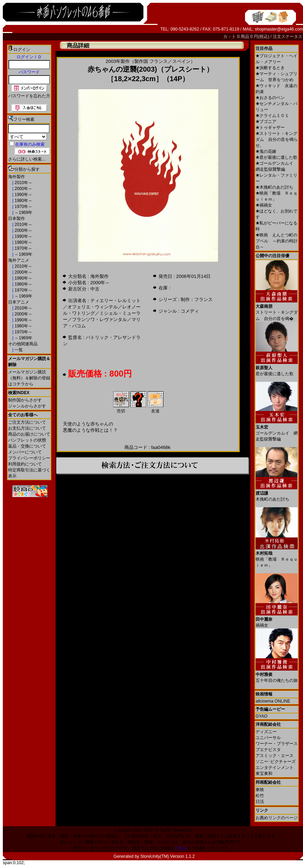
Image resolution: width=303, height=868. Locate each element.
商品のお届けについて (29, 434)
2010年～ (23, 183)
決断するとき (270, 68)
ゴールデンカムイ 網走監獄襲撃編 (277, 430)
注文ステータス (288, 37)
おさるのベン (270, 98)
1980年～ (23, 201)
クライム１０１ (272, 116)
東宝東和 (264, 774)
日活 (260, 802)
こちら (180, 848)
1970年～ (23, 207)
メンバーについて (25, 452)
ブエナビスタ (268, 750)
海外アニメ (19, 260)
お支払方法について (27, 428)
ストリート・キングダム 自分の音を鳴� (277, 310)
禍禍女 (264, 205)
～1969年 (23, 213)
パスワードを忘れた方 (29, 96)
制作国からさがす (25, 400)
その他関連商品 (23, 344)
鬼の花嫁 (266, 151)
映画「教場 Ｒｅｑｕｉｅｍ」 (277, 557)
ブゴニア (266, 122)
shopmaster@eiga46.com (279, 29)
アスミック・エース (275, 756)
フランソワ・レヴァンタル (99, 319)
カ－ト (230, 37)
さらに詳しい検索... (27, 159)
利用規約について (25, 464)
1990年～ (23, 195)
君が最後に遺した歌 (276, 157)
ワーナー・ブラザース (277, 744)
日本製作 (17, 218)
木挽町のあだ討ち (274, 187)
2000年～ (23, 189)
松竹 (260, 796)
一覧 (18, 350)
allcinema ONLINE (273, 701)
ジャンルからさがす (27, 406)
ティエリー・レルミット (115, 301)
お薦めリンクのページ (277, 818)
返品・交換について (27, 446)
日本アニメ (19, 302)
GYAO (262, 716)
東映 (260, 790)
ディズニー (266, 732)
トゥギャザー (270, 128)
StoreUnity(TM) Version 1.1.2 (167, 856)
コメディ (190, 311)
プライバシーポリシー (29, 458)
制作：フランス (197, 299)
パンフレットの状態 (27, 440)
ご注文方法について (27, 422)
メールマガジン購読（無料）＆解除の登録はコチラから (29, 378)
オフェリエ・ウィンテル (93, 307)
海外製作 (17, 177)
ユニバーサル (268, 738)
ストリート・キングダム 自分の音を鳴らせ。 (277, 139)
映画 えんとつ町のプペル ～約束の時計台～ (277, 241)
